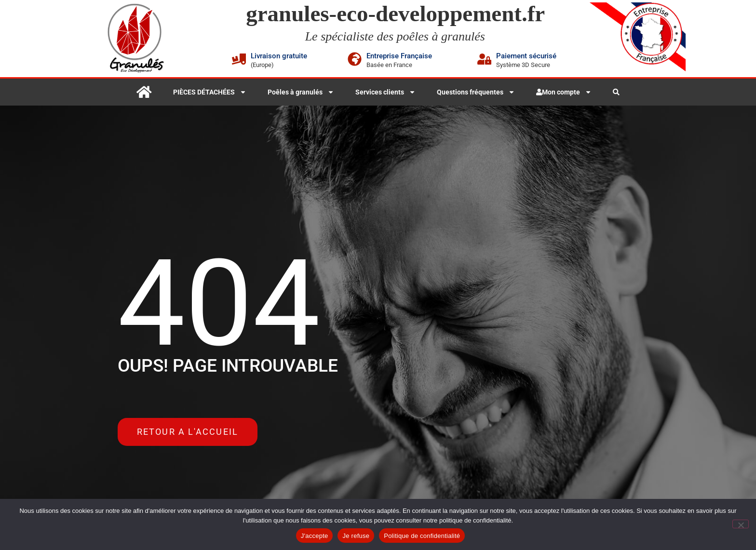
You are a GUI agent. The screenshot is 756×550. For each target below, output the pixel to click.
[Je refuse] (741, 524)
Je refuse (356, 536)
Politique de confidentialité (422, 536)
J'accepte (315, 536)
